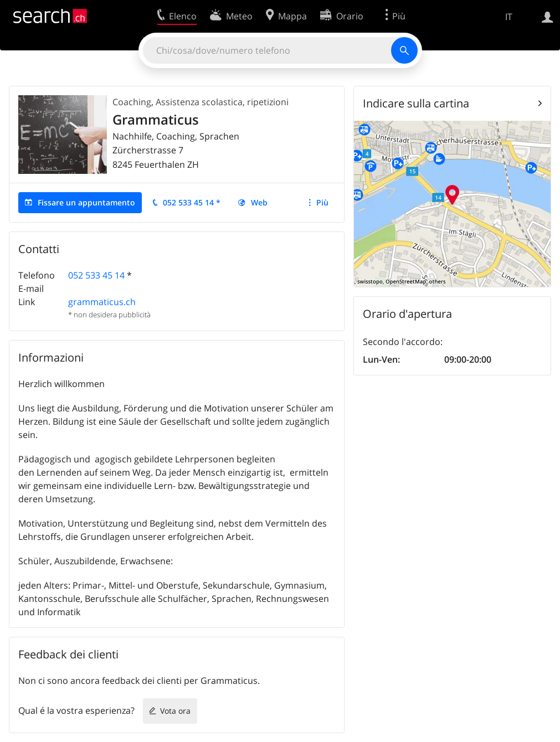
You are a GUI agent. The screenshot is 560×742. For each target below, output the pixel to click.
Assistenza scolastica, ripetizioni (222, 102)
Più (322, 202)
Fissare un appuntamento (86, 202)
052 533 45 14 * (192, 202)
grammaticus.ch (102, 302)
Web (259, 202)
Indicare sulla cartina (416, 103)
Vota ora (175, 711)
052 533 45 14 (96, 275)
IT (509, 17)
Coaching (132, 102)
